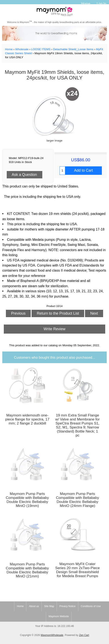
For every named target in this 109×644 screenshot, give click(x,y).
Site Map (49, 606)
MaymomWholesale (52, 635)
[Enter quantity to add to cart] (62, 171)
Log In (102, 4)
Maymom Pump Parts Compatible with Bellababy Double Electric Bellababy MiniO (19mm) (27, 500)
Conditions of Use (91, 606)
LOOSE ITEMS (41, 49)
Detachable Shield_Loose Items (73, 49)
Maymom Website (59, 616)
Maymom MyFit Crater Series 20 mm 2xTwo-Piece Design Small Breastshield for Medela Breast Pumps (77, 570)
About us (34, 606)
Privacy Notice (67, 606)
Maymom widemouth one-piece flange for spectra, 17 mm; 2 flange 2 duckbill (27, 419)
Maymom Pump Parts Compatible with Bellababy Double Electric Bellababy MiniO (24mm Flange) (78, 500)
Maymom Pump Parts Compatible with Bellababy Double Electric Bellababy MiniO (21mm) (27, 570)
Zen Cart (84, 635)
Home (86, 4)
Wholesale (22, 49)
